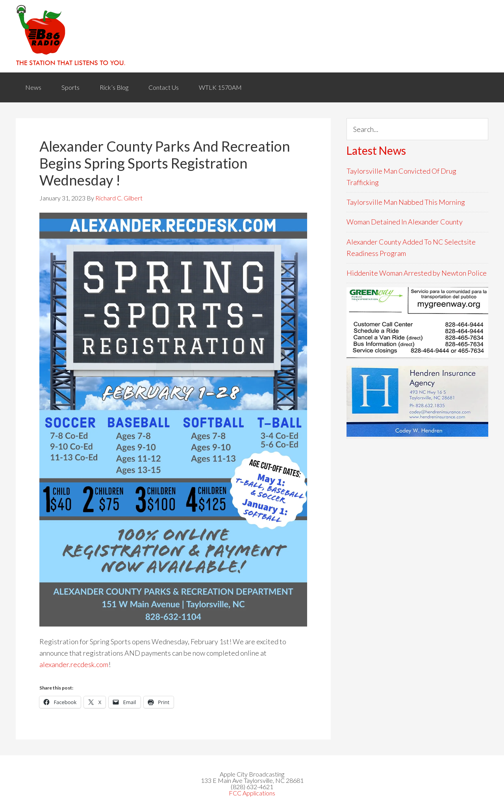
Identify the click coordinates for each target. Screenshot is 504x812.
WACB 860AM (252, 36)
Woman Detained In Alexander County (405, 222)
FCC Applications (252, 793)
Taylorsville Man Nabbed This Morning (406, 202)
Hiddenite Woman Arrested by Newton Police (417, 273)
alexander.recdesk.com (74, 664)
